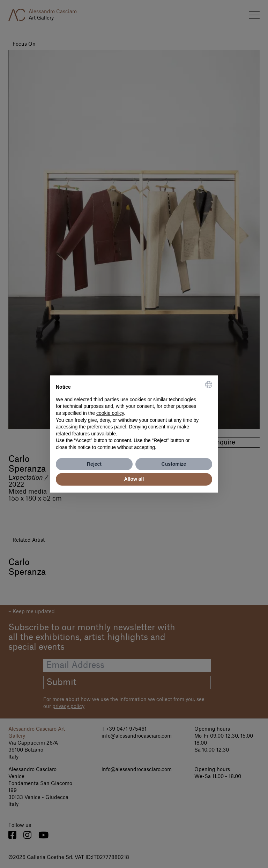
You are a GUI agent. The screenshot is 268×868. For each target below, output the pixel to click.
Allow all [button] (134, 479)
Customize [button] (174, 464)
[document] (134, 416)
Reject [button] (94, 464)
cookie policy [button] (110, 413)
